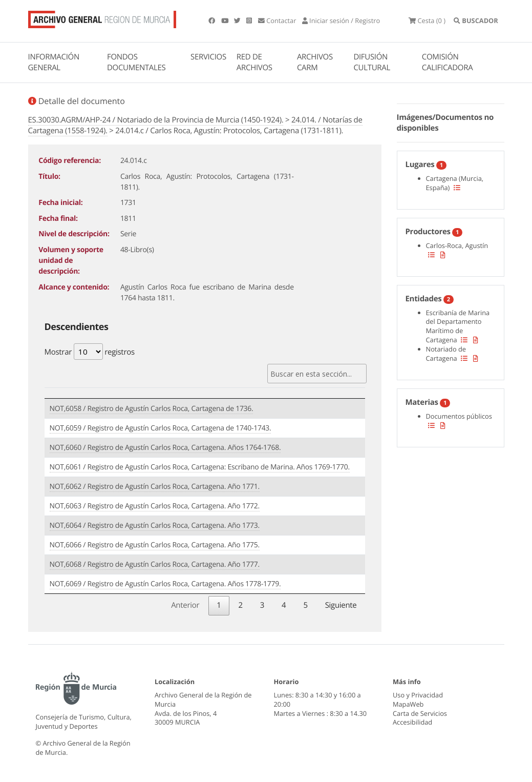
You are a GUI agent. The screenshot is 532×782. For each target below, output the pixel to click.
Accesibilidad (412, 722)
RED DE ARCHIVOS (254, 62)
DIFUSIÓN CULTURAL (372, 62)
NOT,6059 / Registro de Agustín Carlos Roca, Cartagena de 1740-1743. (161, 428)
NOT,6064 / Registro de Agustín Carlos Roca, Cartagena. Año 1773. (155, 526)
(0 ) (427, 20)
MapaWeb (408, 704)
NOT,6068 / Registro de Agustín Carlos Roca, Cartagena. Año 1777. (155, 564)
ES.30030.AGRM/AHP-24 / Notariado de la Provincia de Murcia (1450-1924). (156, 120)
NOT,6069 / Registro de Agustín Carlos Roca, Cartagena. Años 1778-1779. (165, 584)
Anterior (185, 605)
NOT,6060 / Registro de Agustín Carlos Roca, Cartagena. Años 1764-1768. (165, 448)
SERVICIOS (208, 57)
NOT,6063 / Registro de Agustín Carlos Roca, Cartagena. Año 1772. (155, 506)
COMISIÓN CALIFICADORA (448, 62)
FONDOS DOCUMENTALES (136, 62)
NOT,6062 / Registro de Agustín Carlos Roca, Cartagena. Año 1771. (155, 487)
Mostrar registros (90, 352)
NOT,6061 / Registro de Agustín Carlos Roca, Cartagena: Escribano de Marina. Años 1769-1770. (200, 467)
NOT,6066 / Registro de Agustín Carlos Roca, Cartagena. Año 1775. (155, 545)
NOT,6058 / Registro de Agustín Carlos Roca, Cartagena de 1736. (152, 409)
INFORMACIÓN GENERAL (54, 62)
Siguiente (341, 605)
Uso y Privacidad (418, 695)
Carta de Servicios (420, 713)
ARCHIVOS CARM (315, 62)
